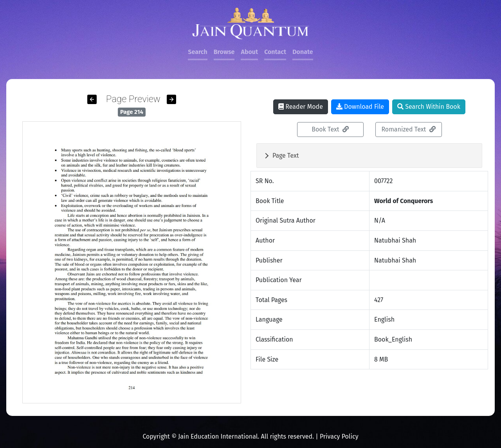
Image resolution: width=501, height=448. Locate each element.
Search (197, 52)
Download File (360, 107)
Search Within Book (429, 107)
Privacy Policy (339, 436)
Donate (303, 52)
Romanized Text (408, 129)
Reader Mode (301, 107)
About (249, 52)
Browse (224, 52)
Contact (275, 52)
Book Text (330, 129)
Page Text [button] (286, 156)
